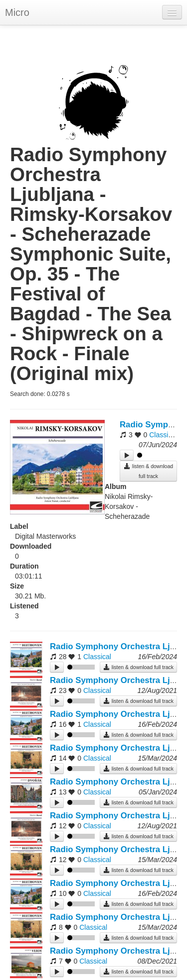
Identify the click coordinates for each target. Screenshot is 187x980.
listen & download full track (148, 471)
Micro (17, 12)
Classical (163, 435)
